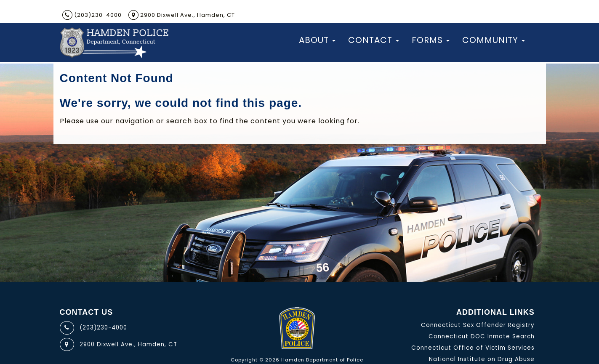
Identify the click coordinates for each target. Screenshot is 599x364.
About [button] (317, 40)
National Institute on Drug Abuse (482, 359)
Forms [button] (431, 40)
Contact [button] (374, 40)
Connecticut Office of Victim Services (473, 348)
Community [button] (494, 40)
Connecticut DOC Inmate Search (482, 336)
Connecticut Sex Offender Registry (478, 325)
